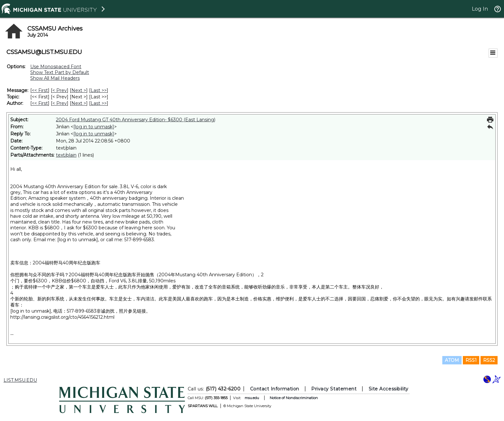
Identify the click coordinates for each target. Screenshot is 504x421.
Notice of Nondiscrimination (294, 398)
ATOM (452, 360)
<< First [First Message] (40, 90)
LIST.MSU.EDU (20, 380)
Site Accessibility (389, 389)
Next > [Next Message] (79, 90)
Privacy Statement (334, 389)
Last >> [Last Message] (99, 90)
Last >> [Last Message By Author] (99, 103)
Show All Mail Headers (55, 78)
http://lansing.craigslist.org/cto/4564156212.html (62, 317)
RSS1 (471, 360)
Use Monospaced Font (56, 67)
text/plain (66, 155)
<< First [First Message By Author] (40, 103)
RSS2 (489, 360)
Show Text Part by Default (60, 72)
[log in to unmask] (94, 127)
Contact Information (275, 389)
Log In (480, 9)
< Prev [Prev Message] (60, 90)
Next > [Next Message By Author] (79, 103)
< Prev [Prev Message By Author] (60, 103)
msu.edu (252, 398)
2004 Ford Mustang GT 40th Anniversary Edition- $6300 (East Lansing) (136, 120)
